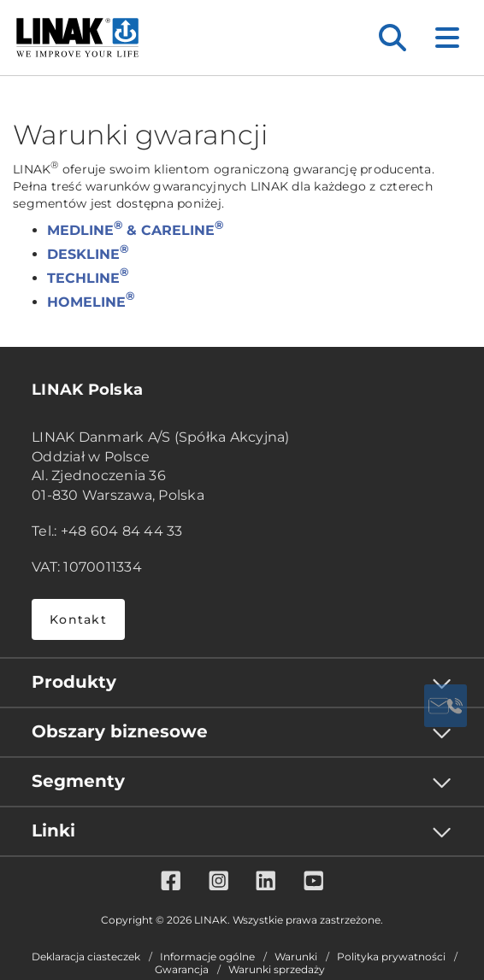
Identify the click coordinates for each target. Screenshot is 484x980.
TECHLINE (88, 278)
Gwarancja (182, 970)
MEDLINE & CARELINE (135, 230)
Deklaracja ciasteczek (86, 957)
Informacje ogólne (207, 957)
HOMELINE (91, 302)
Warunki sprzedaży (277, 970)
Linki (53, 830)
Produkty (74, 682)
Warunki (296, 957)
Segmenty (78, 781)
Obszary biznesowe (120, 731)
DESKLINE (88, 254)
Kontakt (78, 619)
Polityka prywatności (391, 957)
